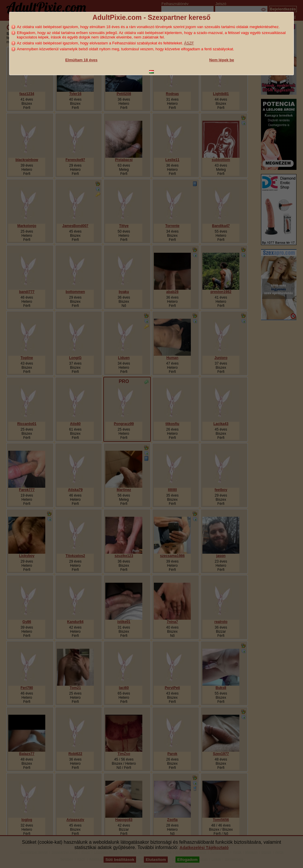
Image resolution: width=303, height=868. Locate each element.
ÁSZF (189, 43)
